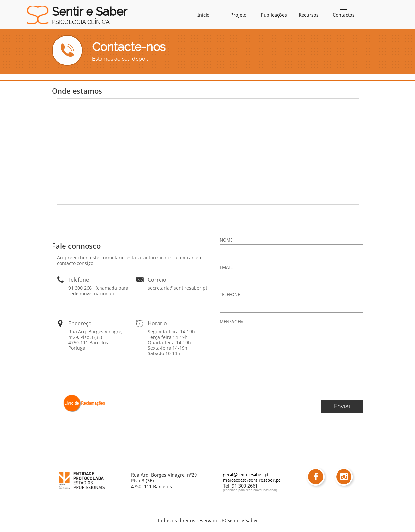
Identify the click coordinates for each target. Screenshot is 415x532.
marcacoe (233, 480)
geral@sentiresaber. (244, 475)
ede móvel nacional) (262, 490)
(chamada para (234, 490)
